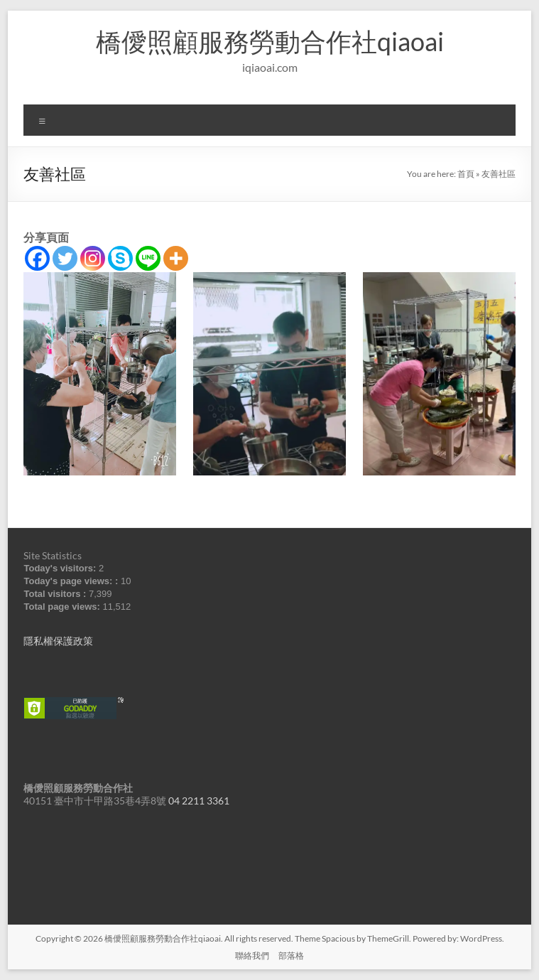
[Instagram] (93, 258)
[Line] (148, 258)
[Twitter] (65, 258)
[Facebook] (37, 258)
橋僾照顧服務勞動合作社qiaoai (270, 41)
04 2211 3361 (199, 801)
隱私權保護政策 (58, 641)
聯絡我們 (252, 955)
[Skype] (120, 258)
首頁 (466, 174)
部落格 (291, 955)
